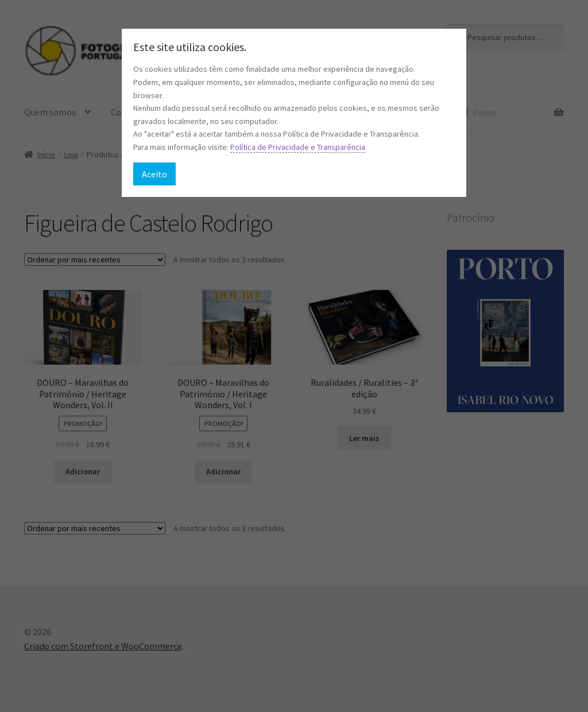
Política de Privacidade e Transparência (298, 147)
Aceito (154, 174)
